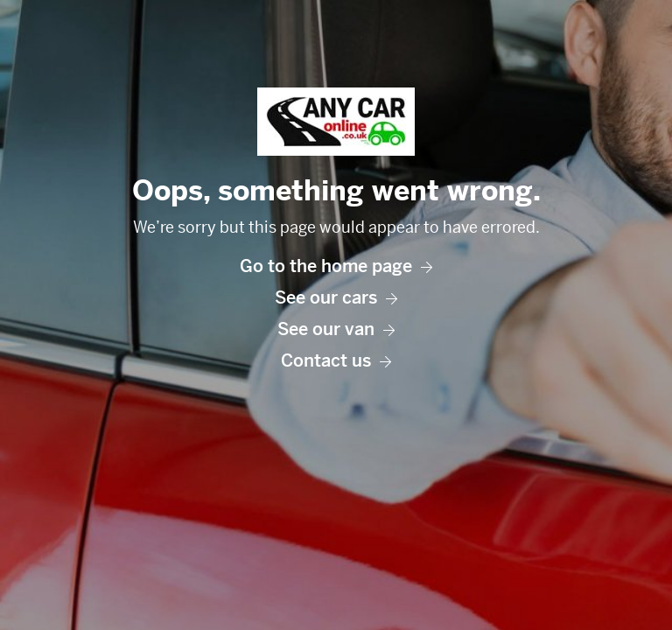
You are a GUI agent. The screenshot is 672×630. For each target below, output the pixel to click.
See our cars (336, 298)
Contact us (336, 361)
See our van (336, 329)
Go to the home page (336, 266)
